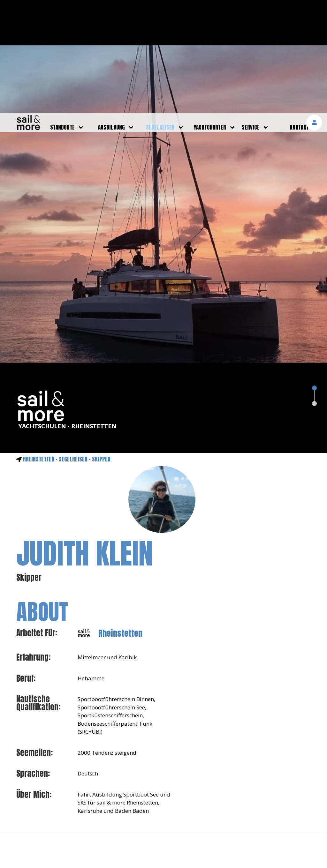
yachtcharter (210, 14)
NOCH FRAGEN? (164, 789)
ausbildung (111, 14)
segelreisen (160, 14)
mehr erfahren (254, 846)
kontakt (299, 14)
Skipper (101, 346)
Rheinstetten (39, 346)
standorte (62, 14)
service (251, 14)
